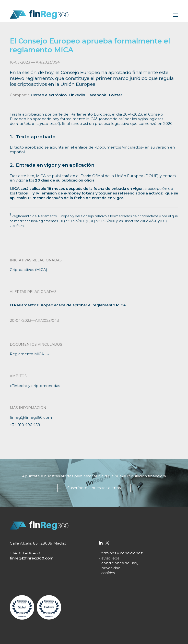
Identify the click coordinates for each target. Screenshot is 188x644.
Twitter (115, 95)
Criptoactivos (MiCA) (29, 270)
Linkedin (77, 95)
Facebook (97, 95)
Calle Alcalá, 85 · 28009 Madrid (38, 543)
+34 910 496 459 (25, 425)
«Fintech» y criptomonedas (35, 386)
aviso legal (111, 558)
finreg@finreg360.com (31, 417)
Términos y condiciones (121, 553)
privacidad (111, 568)
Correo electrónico (49, 95)
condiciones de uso (119, 563)
